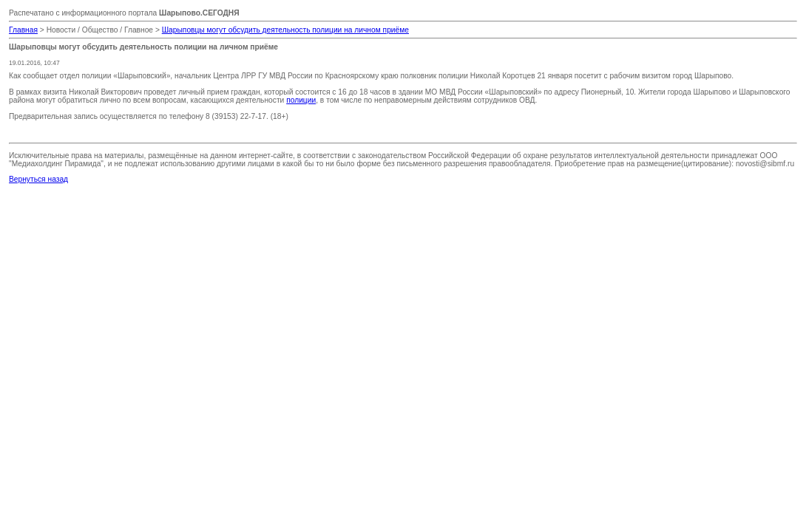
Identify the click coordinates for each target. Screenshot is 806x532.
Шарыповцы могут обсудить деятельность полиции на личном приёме (285, 30)
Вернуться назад (38, 179)
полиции (301, 100)
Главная (23, 30)
